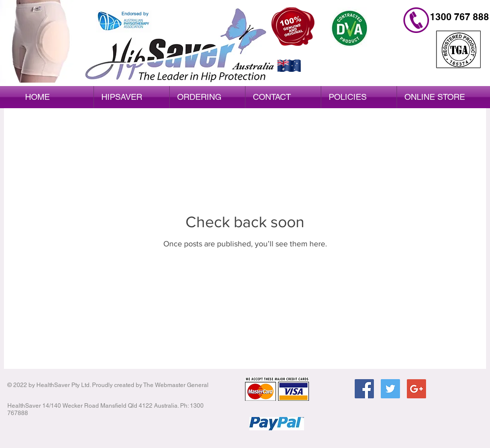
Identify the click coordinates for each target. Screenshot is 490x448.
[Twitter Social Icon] (390, 389)
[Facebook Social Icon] (364, 389)
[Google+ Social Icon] (416, 389)
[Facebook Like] (393, 422)
